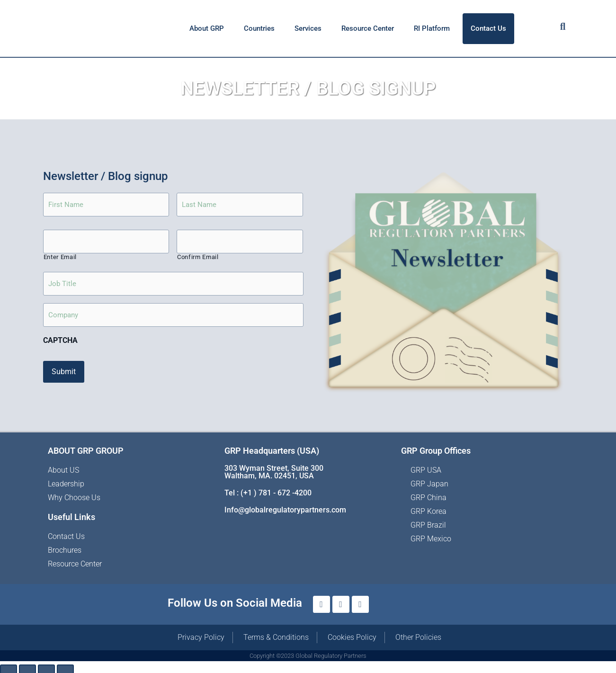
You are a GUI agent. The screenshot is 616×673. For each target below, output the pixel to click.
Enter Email (60, 258)
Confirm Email (198, 258)
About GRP (207, 28)
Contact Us (488, 28)
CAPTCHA (60, 340)
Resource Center (368, 28)
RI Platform (432, 28)
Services (308, 28)
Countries (259, 28)
